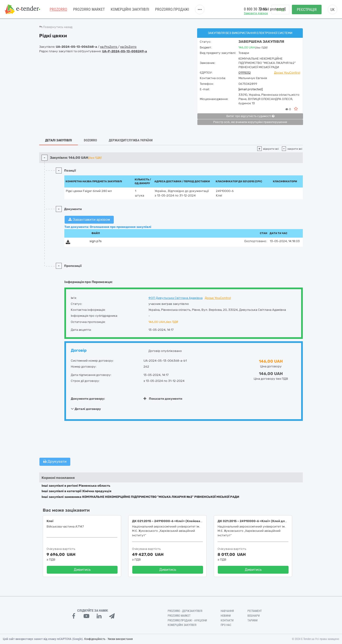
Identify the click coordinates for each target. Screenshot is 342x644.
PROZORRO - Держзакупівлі (185, 611)
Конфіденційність (95, 639)
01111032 (245, 73)
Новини (226, 616)
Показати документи (163, 399)
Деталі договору (86, 409)
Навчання (227, 611)
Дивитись (82, 570)
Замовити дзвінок (256, 13)
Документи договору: (88, 399)
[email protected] (251, 89)
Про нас (226, 625)
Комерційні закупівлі (130, 9)
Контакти (227, 620)
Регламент (255, 611)
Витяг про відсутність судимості (250, 116)
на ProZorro (109, 47)
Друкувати (55, 461)
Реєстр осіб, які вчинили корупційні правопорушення (250, 122)
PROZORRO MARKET (89, 9)
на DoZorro (128, 47)
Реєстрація (307, 10)
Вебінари (254, 616)
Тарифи (252, 620)
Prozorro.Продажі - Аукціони (187, 620)
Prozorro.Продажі (172, 9)
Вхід (280, 10)
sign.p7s (96, 241)
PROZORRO (58, 9)
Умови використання (120, 639)
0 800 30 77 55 (255, 9)
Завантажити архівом (89, 220)
